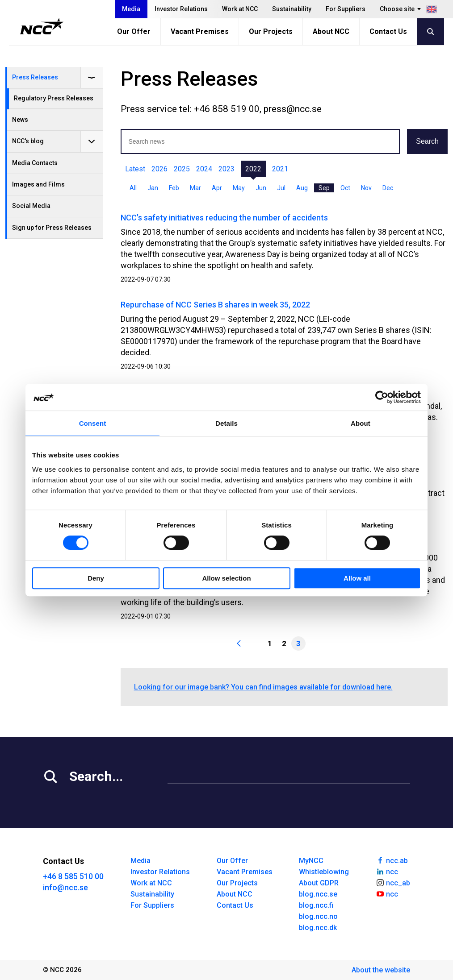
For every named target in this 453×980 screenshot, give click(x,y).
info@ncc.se (65, 887)
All (133, 188)
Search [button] (427, 141)
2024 (204, 169)
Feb (174, 188)
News (20, 120)
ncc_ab (393, 882)
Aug (302, 188)
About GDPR (319, 883)
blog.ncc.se (318, 894)
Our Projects (271, 31)
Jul (281, 188)
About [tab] (361, 423)
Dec (388, 188)
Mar (195, 188)
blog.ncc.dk (318, 928)
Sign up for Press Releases (52, 228)
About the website (381, 970)
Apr (217, 188)
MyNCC (311, 861)
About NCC (331, 31)
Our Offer (134, 31)
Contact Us (388, 31)
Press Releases (35, 77)
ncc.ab (392, 860)
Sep (324, 188)
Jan (153, 188)
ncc (387, 871)
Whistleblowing (324, 872)
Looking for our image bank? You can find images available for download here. (263, 687)
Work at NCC (240, 9)
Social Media (31, 206)
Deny (96, 578)
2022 (253, 169)
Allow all (357, 578)
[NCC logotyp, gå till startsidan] (42, 26)
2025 (182, 169)
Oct (345, 188)
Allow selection (226, 578)
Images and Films (38, 184)
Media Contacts (35, 163)
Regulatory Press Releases (54, 98)
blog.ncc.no (318, 916)
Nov (366, 188)
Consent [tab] (93, 423)
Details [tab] (226, 423)
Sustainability (292, 9)
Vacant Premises (200, 31)
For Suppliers (346, 9)
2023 (226, 169)
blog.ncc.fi (316, 905)
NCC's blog (28, 141)
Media (131, 9)
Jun (261, 188)
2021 (280, 169)
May (239, 188)
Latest (135, 169)
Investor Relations (181, 9)
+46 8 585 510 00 (73, 876)
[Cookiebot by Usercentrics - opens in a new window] (382, 397)
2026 (159, 169)
